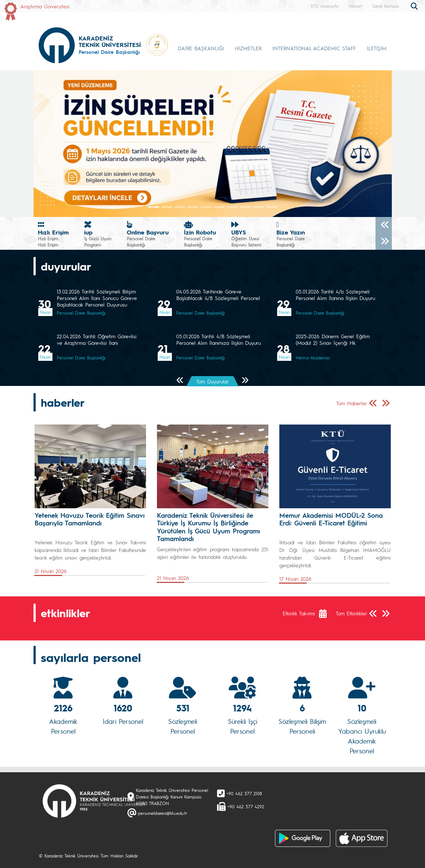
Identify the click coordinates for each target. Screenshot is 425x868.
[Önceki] (384, 225)
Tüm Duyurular (212, 381)
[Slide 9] (272, 207)
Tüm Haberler (352, 403)
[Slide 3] (193, 207)
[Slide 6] (232, 207)
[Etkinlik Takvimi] (326, 613)
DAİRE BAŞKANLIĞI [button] (201, 48)
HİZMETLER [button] (248, 48)
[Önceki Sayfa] (180, 381)
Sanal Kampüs (386, 6)
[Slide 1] (167, 207)
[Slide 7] (245, 207)
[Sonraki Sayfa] (245, 381)
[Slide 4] (206, 207)
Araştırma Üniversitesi (45, 6)
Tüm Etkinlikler (351, 613)
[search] (415, 5)
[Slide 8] (259, 207)
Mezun (355, 6)
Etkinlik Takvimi (299, 613)
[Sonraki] (384, 242)
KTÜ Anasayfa (325, 6)
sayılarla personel (91, 657)
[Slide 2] (180, 207)
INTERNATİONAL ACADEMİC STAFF (314, 48)
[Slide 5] (219, 207)
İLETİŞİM (377, 48)
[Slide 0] (154, 207)
